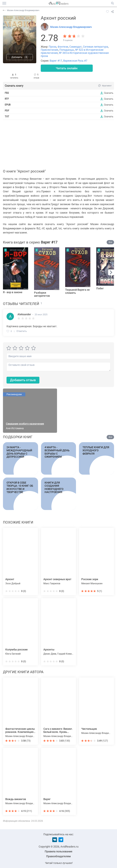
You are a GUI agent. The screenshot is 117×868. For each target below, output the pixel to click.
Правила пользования (59, 851)
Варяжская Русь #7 (75, 61)
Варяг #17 (56, 61)
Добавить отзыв (23, 380)
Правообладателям (59, 856)
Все (110, 242)
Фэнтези (63, 47)
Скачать (109, 93)
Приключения (49, 50)
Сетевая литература (96, 47)
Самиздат (76, 47)
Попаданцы (67, 50)
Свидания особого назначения (25, 424)
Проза (53, 47)
